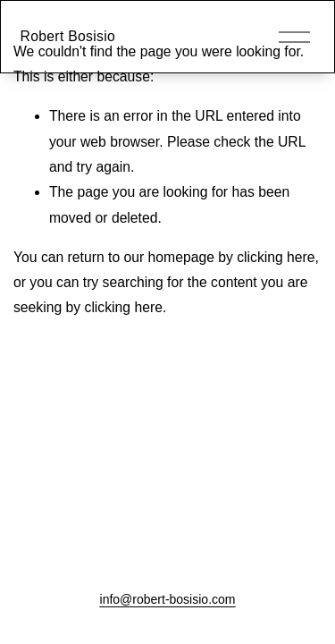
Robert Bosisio (68, 36)
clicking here (276, 257)
